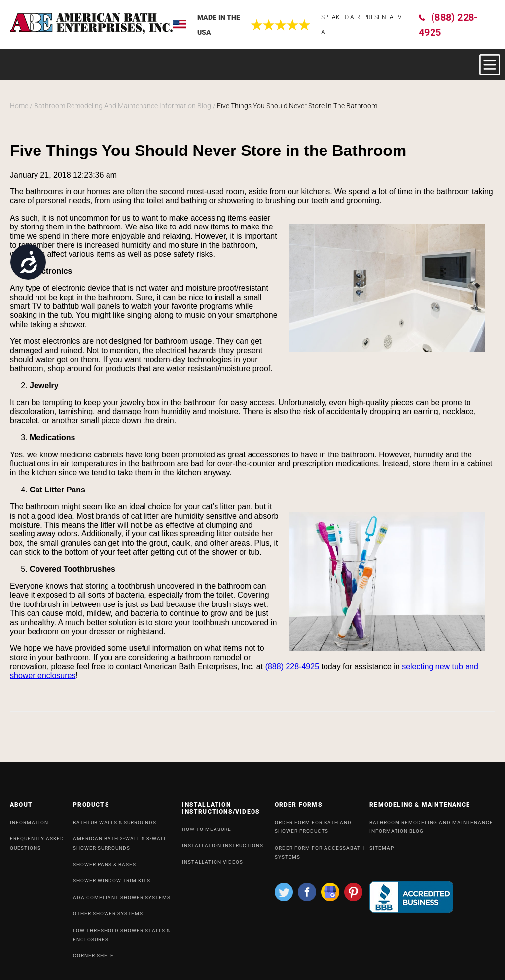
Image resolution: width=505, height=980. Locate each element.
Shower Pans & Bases (105, 868)
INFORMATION (29, 826)
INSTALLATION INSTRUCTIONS (223, 849)
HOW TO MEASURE (207, 833)
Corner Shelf (93, 960)
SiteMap (382, 852)
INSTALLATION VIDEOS (213, 866)
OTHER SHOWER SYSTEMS (108, 918)
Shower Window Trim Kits (112, 885)
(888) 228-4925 (448, 25)
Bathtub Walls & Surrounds (115, 826)
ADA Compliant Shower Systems (122, 901)
